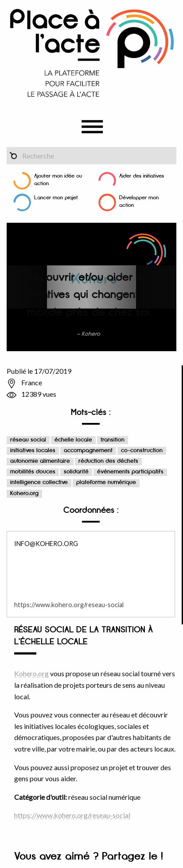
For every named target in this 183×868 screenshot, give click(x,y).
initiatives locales (33, 451)
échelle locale (73, 440)
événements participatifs (130, 472)
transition (113, 440)
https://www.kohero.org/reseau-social (69, 605)
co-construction (142, 451)
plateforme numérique (106, 482)
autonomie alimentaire (40, 461)
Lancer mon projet (56, 198)
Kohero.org (24, 494)
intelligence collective (39, 482)
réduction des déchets (108, 461)
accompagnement (88, 451)
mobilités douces (33, 472)
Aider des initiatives (142, 176)
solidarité (76, 472)
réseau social (28, 440)
